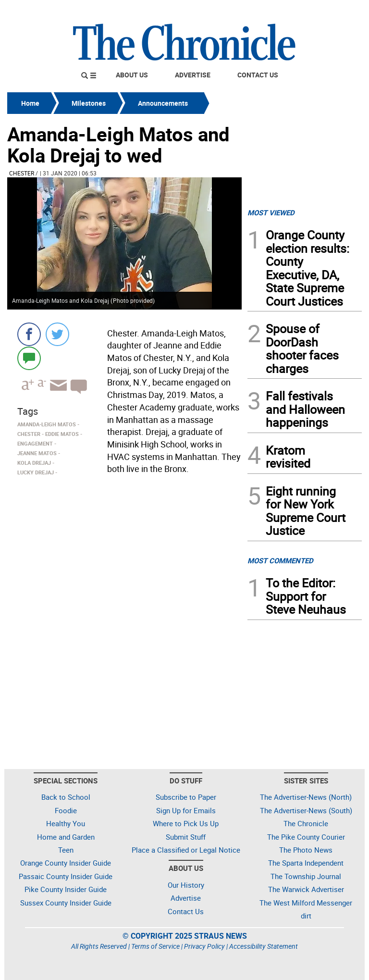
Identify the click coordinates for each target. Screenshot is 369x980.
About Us (132, 75)
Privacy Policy (204, 946)
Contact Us (258, 75)
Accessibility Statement (264, 946)
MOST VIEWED (271, 212)
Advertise (193, 75)
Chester (22, 173)
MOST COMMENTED (280, 560)
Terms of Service (155, 946)
